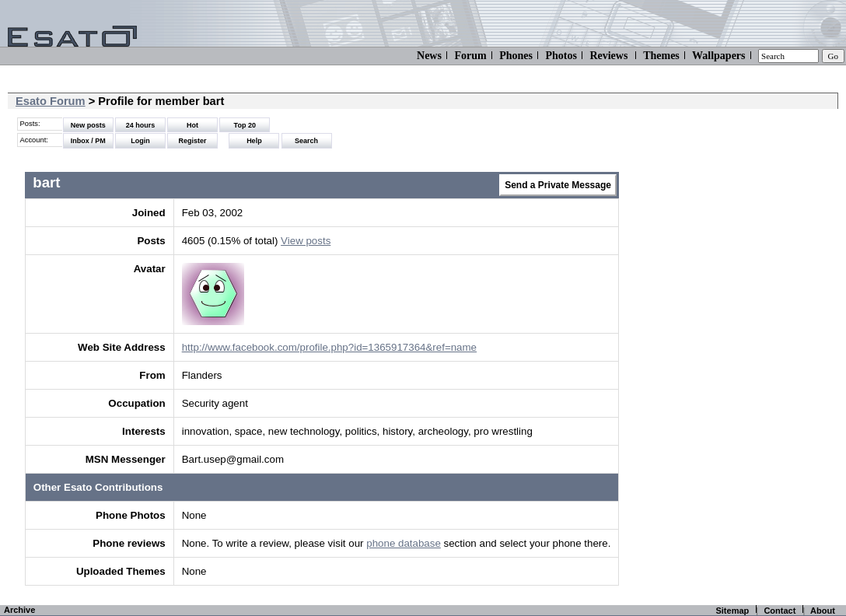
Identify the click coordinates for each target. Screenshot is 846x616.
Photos (561, 56)
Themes (661, 56)
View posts (306, 241)
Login (140, 141)
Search (306, 141)
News (429, 56)
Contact (780, 611)
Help (254, 141)
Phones (516, 56)
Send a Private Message (558, 185)
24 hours (141, 125)
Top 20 (245, 125)
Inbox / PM (88, 141)
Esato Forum (51, 101)
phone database (404, 543)
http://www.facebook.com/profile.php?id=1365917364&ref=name (329, 347)
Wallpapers (718, 56)
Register (193, 141)
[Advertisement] (745, 296)
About (823, 611)
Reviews (608, 56)
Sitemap (732, 611)
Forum (470, 56)
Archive (19, 610)
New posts (88, 125)
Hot (192, 125)
